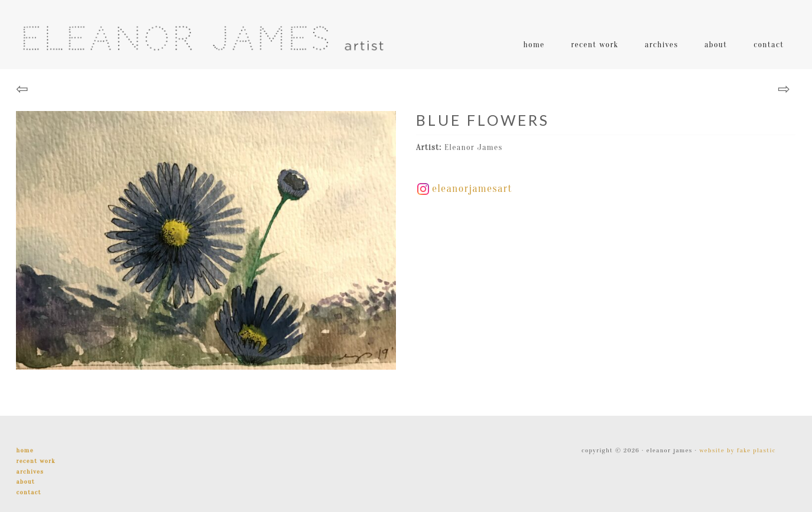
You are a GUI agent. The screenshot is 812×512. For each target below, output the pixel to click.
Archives (30, 472)
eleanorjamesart (465, 189)
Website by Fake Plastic (737, 450)
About (25, 482)
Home (25, 450)
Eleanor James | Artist (203, 39)
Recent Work (35, 461)
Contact (28, 492)
